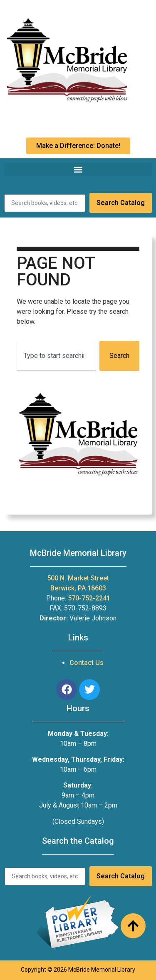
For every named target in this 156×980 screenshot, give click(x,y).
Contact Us (87, 663)
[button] (78, 169)
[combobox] (56, 356)
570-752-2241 (89, 598)
